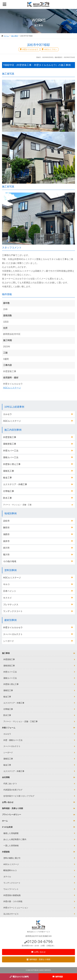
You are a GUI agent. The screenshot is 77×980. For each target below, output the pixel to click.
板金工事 (7, 478)
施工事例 (15, 36)
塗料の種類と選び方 (12, 858)
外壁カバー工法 (11, 451)
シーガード (9, 641)
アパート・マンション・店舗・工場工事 (21, 721)
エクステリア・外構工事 (15, 484)
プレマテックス (11, 605)
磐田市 (6, 528)
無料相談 (59, 977)
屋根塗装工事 (10, 444)
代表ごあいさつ (10, 784)
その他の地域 (10, 561)
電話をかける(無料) (21, 977)
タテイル (7, 877)
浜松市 (6, 521)
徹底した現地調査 (11, 833)
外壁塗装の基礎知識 (12, 895)
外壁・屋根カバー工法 (13, 740)
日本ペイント (10, 591)
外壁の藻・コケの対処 (13, 901)
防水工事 (7, 498)
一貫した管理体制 (11, 846)
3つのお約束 (7, 827)
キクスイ (7, 598)
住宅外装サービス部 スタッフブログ (19, 796)
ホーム (6, 36)
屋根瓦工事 (9, 471)
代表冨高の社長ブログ (13, 790)
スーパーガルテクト (13, 634)
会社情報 (6, 777)
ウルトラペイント (11, 889)
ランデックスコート (13, 611)
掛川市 (6, 548)
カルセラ (7, 414)
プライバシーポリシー (12, 815)
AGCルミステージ (12, 388)
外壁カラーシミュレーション (16, 908)
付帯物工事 (9, 491)
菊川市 (6, 555)
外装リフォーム (9, 728)
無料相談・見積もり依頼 (40, 959)
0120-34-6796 (40, 942)
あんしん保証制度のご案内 (15, 839)
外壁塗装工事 (10, 437)
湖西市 (6, 534)
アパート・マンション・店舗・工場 (17, 505)
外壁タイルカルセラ (13, 627)
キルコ (6, 584)
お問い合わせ (40, 952)
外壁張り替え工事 (12, 464)
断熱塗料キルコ (10, 870)
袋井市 (6, 541)
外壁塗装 (6, 852)
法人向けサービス (11, 914)
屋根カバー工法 (11, 457)
